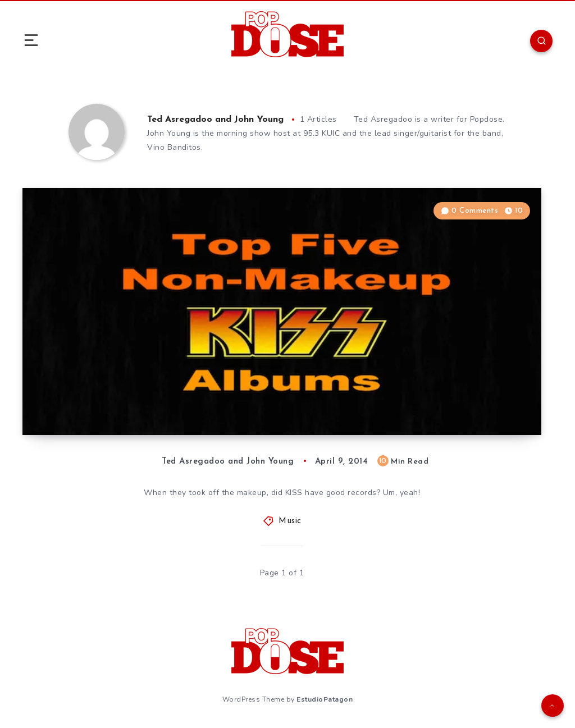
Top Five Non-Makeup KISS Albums (147, 401)
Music (290, 521)
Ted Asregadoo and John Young (215, 120)
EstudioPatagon (325, 699)
